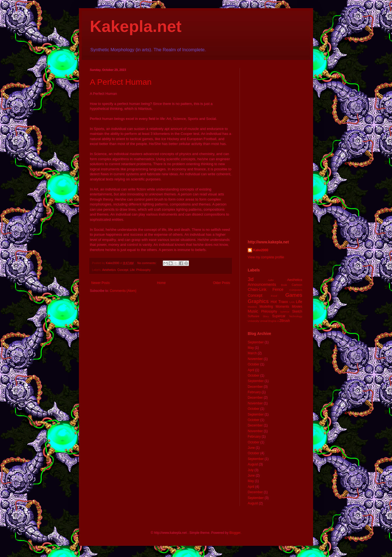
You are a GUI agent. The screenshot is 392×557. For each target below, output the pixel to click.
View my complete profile (266, 257)
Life (132, 270)
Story (266, 316)
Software (254, 316)
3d (251, 279)
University (253, 321)
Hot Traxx (279, 302)
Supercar (279, 316)
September (256, 342)
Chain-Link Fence (266, 289)
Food (274, 296)
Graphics (258, 301)
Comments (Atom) (123, 291)
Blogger (235, 533)
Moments (282, 307)
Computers (296, 290)
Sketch (297, 311)
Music (253, 311)
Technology (295, 316)
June (251, 448)
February (254, 392)
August (253, 464)
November (255, 359)
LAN (292, 302)
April (251, 370)
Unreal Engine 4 (269, 321)
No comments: (147, 263)
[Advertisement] (275, 150)
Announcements (262, 284)
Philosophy (144, 270)
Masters (252, 307)
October (254, 364)
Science (285, 312)
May (251, 348)
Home (161, 283)
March (252, 353)
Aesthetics (109, 270)
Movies (297, 307)
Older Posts (221, 283)
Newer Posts (100, 283)
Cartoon (297, 285)
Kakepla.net (136, 26)
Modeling (266, 307)
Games (294, 295)
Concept (123, 270)
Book (284, 285)
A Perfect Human (121, 82)
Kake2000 (261, 250)
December (255, 387)
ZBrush (285, 321)
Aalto (271, 280)
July (251, 470)
